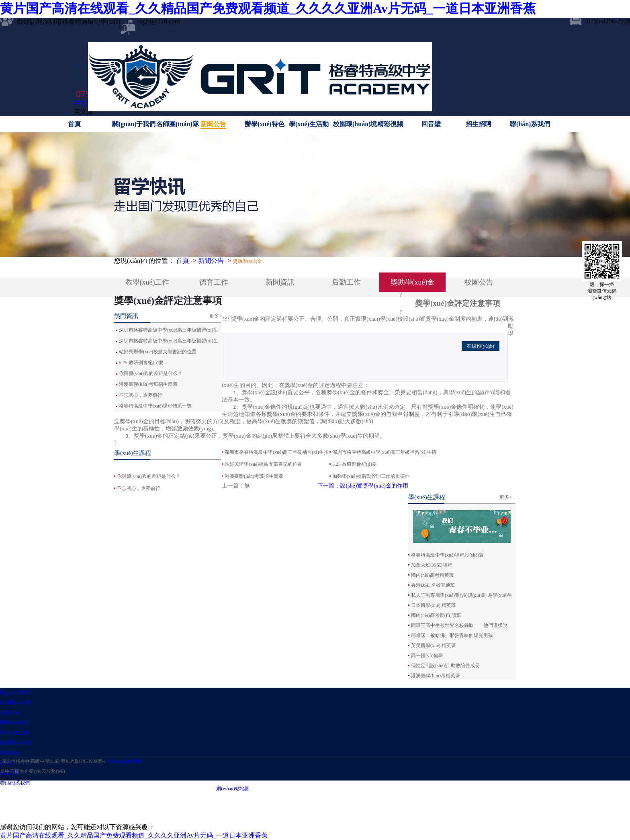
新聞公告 (211, 261)
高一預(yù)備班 (427, 656)
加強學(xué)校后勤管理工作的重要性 (371, 476)
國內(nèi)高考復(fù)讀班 (436, 615)
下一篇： (363, 486)
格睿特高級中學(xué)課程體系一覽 (155, 406)
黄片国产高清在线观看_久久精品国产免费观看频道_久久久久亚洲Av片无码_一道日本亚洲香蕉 (268, 8)
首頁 (74, 124)
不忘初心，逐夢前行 (139, 488)
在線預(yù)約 (481, 346)
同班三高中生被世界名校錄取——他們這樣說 (459, 625)
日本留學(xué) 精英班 (434, 605)
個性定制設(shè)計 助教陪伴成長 (445, 666)
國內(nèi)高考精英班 (433, 575)
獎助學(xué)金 (247, 261)
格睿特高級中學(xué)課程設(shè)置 (447, 555)
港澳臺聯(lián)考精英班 (436, 676)
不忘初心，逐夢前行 (141, 395)
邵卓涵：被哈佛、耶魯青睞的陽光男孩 (452, 635)
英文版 (84, 112)
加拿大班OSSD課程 (432, 565)
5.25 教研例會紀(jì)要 (141, 363)
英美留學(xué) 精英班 (434, 645)
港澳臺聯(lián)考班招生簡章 (148, 384)
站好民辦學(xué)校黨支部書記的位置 (158, 352)
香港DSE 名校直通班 (433, 585)
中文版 (84, 103)
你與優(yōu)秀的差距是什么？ (151, 373)
